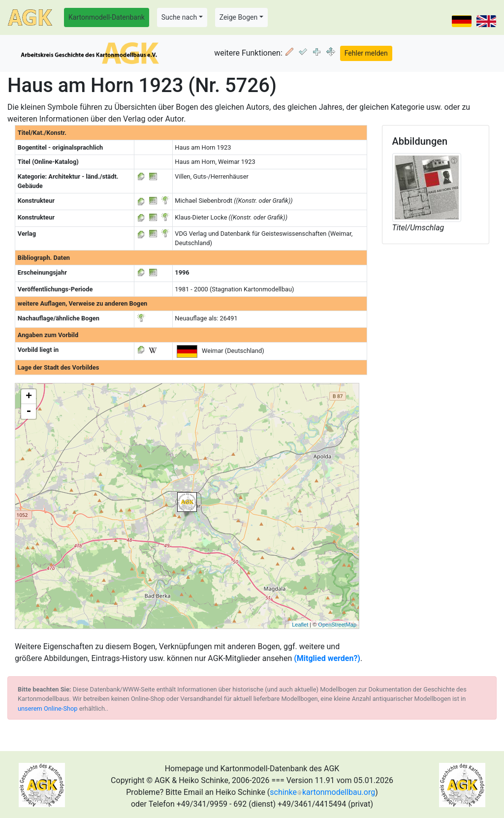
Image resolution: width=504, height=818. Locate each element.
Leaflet (300, 625)
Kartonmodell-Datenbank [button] (107, 17)
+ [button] (29, 397)
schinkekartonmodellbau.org (322, 792)
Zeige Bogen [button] (239, 17)
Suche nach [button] (179, 17)
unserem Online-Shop (48, 708)
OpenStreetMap (337, 625)
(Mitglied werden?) (327, 658)
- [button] (29, 411)
